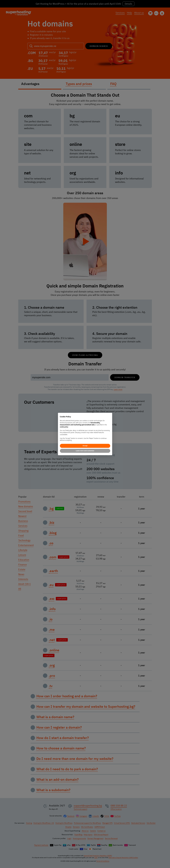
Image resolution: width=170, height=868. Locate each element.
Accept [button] (85, 446)
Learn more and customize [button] (85, 451)
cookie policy (64, 427)
